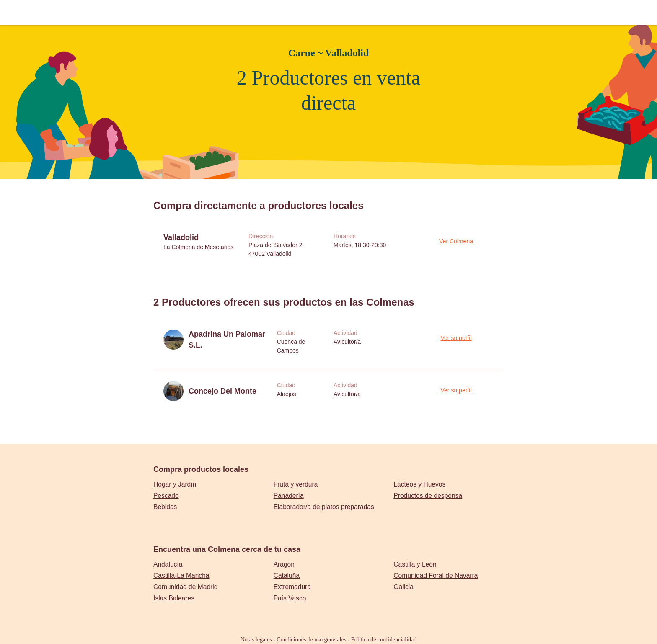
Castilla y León (415, 564)
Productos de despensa (428, 496)
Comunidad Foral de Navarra (436, 576)
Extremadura (292, 587)
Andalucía (168, 564)
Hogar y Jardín (175, 484)
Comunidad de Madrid (185, 587)
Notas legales (256, 640)
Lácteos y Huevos (419, 484)
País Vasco (290, 598)
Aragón (284, 564)
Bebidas (165, 507)
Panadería (289, 496)
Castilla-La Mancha (181, 576)
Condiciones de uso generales (311, 640)
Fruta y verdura (296, 484)
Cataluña (287, 576)
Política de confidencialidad (384, 640)
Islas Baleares (174, 598)
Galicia (404, 587)
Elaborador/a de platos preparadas (324, 507)
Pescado (166, 496)
